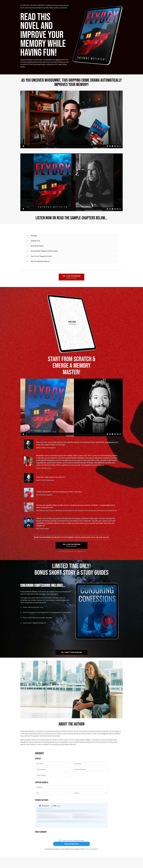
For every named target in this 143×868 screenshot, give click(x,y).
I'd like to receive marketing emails (73, 841)
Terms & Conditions (91, 849)
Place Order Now (72, 844)
